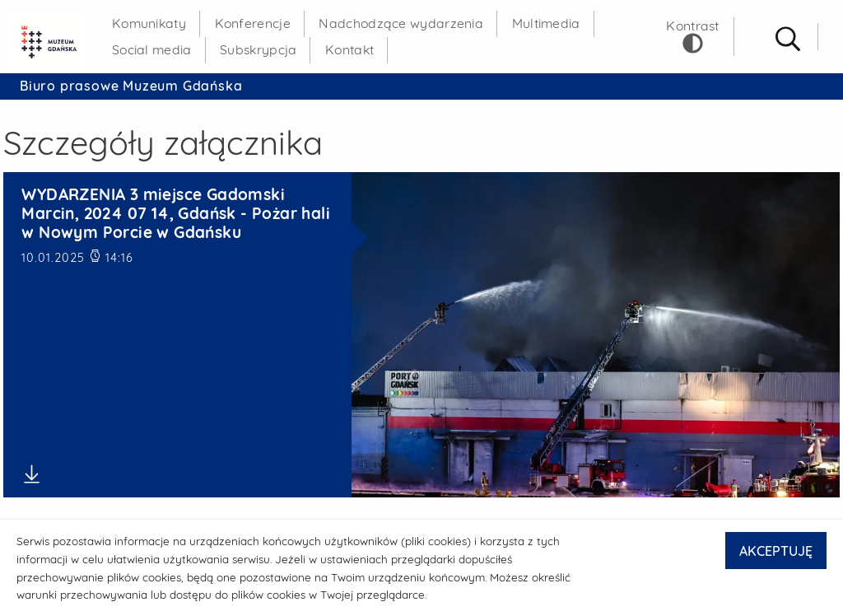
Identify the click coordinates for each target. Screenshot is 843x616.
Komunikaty (149, 23)
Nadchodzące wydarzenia (401, 23)
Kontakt (349, 49)
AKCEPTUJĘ (776, 551)
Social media (152, 49)
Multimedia (546, 23)
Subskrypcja (258, 49)
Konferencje (253, 23)
